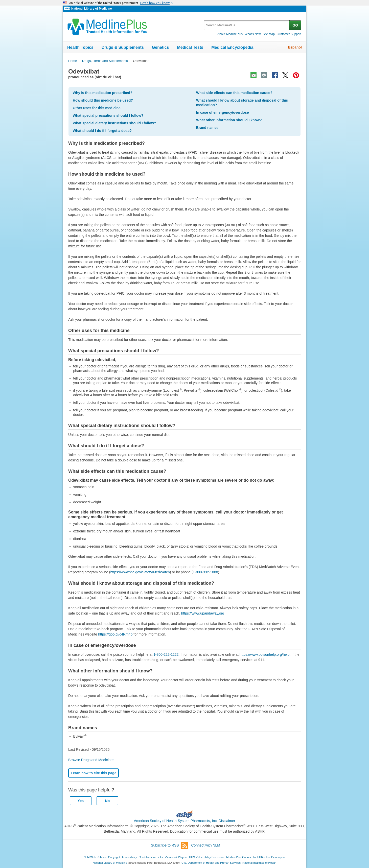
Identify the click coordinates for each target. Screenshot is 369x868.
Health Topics (80, 47)
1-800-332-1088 (205, 572)
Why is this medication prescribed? (103, 93)
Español (295, 47)
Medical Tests (190, 47)
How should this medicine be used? (103, 100)
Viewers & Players (176, 857)
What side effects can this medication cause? (234, 93)
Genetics (160, 47)
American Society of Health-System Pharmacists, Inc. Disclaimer (185, 821)
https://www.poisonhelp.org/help (265, 654)
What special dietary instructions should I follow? (114, 123)
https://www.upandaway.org (203, 613)
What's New (253, 34)
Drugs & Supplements (123, 47)
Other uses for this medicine (97, 108)
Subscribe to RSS (170, 846)
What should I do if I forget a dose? (102, 131)
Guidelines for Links (151, 857)
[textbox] (247, 25)
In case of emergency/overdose (223, 112)
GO (295, 25)
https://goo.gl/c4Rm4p (115, 634)
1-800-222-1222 (166, 654)
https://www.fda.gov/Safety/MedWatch (140, 572)
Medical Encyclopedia (232, 47)
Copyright (114, 857)
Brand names (207, 128)
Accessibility (129, 857)
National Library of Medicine (91, 9)
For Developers (276, 857)
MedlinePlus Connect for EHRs (245, 857)
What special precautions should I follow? (108, 115)
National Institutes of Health (259, 863)
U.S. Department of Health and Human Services (211, 863)
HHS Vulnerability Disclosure (207, 857)
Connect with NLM (206, 845)
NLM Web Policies (95, 857)
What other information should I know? (229, 120)
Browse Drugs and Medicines (91, 760)
